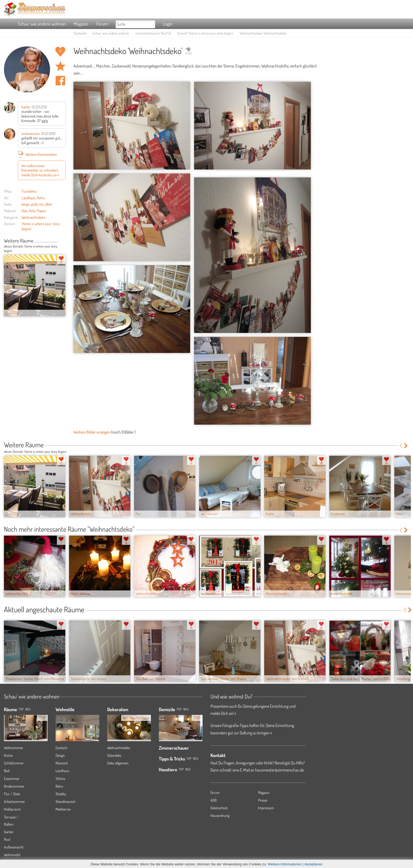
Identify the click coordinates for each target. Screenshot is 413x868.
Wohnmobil (12, 855)
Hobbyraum (12, 809)
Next (64, 241)
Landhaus (29, 198)
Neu (186, 709)
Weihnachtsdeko (34, 217)
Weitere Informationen (285, 864)
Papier (41, 211)
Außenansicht (14, 847)
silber (48, 204)
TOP (21, 709)
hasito (26, 107)
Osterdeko (114, 755)
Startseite (80, 33)
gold (34, 204)
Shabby (61, 794)
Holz (32, 211)
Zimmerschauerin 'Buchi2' (153, 33)
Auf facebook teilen (60, 81)
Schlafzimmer (14, 763)
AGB (214, 800)
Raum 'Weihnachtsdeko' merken (60, 66)
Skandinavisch (66, 801)
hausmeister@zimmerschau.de (280, 770)
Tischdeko (29, 191)
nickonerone (31, 133)
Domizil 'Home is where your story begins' (205, 33)
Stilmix (60, 779)
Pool (7, 839)
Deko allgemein (118, 763)
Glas (25, 211)
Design (60, 755)
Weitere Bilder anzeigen (92, 432)
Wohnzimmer (14, 748)
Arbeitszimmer (14, 801)
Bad (7, 771)
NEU (28, 709)
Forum (102, 24)
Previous (60, 241)
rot (41, 204)
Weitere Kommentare (37, 154)
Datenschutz (219, 808)
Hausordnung (220, 815)
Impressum (266, 808)
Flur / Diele (12, 794)
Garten (9, 832)
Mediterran (63, 809)
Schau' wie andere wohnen (42, 24)
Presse (263, 800)
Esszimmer (12, 779)
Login (168, 24)
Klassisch (62, 763)
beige (26, 204)
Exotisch (62, 748)
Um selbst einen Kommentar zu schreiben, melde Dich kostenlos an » (40, 170)
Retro (41, 198)
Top (179, 709)
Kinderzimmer (14, 786)
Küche (8, 755)
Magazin (81, 24)
